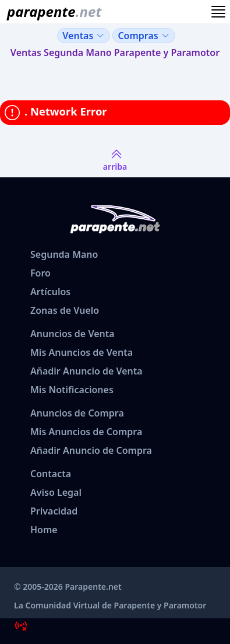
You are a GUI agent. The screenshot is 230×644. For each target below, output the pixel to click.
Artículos (50, 292)
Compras (144, 36)
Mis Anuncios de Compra (86, 432)
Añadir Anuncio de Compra (91, 450)
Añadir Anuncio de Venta (86, 371)
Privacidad (54, 511)
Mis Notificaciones (72, 390)
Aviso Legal (56, 492)
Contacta (51, 474)
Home (44, 530)
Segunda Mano (64, 254)
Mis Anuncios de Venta (82, 352)
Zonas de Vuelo (65, 310)
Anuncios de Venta (72, 334)
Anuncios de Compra (77, 413)
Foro (40, 273)
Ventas (84, 36)
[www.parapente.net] (52, 12)
